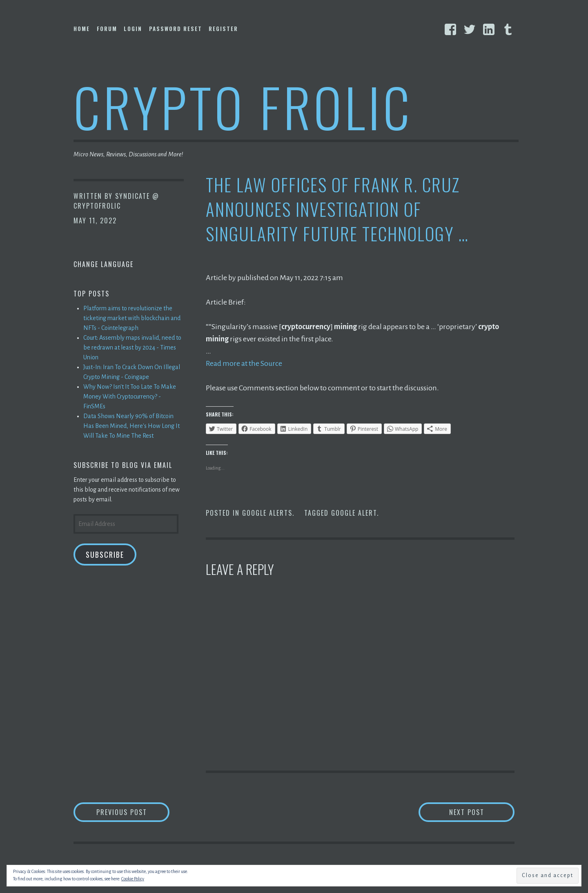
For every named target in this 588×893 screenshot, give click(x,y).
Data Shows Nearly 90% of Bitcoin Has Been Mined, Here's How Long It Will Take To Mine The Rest (131, 426)
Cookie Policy (133, 879)
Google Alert (354, 513)
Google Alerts (267, 513)
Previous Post (133, 812)
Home (82, 29)
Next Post (482, 812)
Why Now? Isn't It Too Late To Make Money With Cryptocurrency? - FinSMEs (130, 396)
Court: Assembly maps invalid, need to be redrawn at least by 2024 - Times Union (132, 347)
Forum (107, 29)
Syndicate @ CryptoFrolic (116, 201)
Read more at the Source (244, 363)
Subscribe (105, 555)
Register (223, 29)
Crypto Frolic (243, 106)
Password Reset (176, 29)
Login (133, 29)
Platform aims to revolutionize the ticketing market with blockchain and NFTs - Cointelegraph (132, 318)
